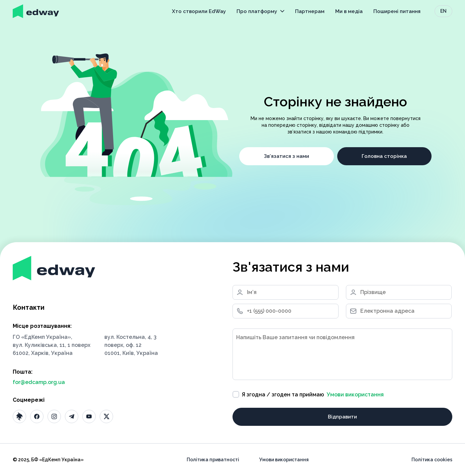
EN (443, 11)
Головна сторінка (384, 156)
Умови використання (355, 395)
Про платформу (260, 11)
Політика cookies (432, 460)
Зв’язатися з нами (287, 156)
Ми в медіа (349, 11)
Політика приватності (213, 460)
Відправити (342, 417)
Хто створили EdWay (199, 11)
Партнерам (310, 11)
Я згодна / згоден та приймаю (308, 394)
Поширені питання (397, 11)
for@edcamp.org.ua (39, 382)
